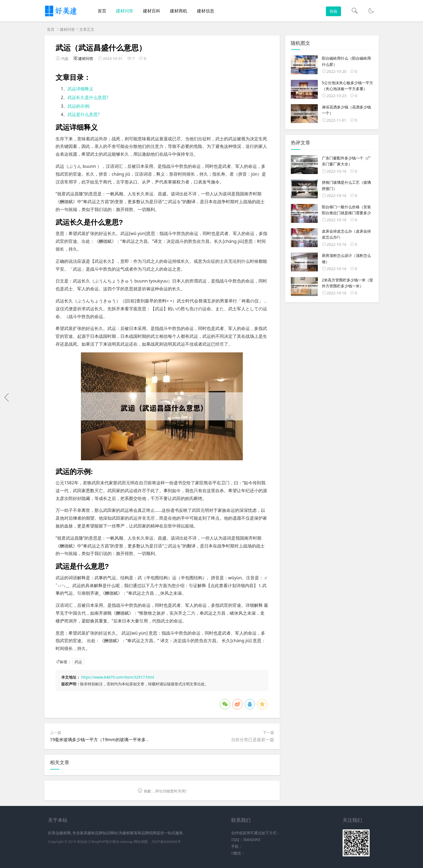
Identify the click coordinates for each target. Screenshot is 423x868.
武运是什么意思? (83, 114)
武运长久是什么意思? (88, 97)
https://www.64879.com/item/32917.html (118, 677)
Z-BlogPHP (97, 842)
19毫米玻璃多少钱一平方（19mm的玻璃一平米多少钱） (104, 740)
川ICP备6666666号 (166, 842)
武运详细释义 (80, 89)
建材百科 (152, 11)
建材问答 (125, 11)
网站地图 (141, 842)
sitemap (127, 842)
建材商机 (179, 11)
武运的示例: (79, 106)
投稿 (333, 11)
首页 (102, 11)
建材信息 (206, 11)
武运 (78, 662)
